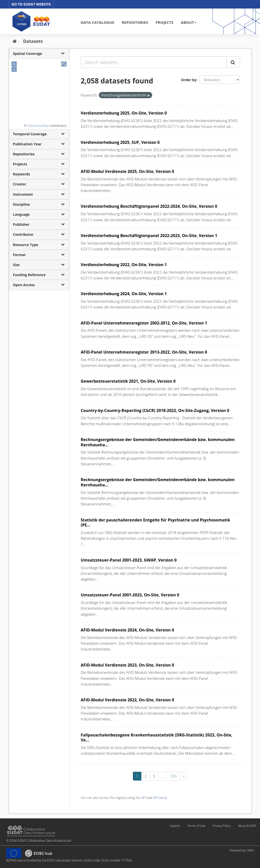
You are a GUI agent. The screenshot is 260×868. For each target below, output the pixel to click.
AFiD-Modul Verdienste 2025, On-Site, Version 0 (127, 171)
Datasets (33, 41)
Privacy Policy (222, 826)
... (163, 776)
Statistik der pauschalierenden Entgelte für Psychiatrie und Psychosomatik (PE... (156, 523)
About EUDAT (247, 826)
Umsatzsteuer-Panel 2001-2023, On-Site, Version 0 (130, 595)
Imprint (175, 826)
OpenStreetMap (38, 126)
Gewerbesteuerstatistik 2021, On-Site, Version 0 (128, 381)
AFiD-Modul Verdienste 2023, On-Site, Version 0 (127, 665)
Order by (189, 80)
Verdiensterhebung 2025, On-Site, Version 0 (124, 113)
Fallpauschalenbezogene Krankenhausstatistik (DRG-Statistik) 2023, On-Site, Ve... (157, 738)
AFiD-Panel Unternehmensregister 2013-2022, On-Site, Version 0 (144, 352)
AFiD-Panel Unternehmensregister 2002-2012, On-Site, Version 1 (144, 323)
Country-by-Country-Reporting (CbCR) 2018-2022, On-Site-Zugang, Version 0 (155, 410)
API (143, 798)
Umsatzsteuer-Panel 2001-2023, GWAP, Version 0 (129, 560)
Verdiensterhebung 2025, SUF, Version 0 (120, 142)
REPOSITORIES (135, 22)
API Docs (160, 798)
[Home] (15, 41)
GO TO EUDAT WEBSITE (31, 4)
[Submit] (233, 62)
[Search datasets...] (154, 62)
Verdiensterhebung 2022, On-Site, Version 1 (124, 265)
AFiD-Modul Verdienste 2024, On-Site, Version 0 (127, 630)
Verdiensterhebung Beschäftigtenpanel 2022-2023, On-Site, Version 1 (149, 236)
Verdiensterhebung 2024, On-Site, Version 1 (124, 294)
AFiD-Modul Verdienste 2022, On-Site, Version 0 (127, 700)
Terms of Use (196, 826)
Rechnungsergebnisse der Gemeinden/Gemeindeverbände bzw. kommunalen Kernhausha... (158, 442)
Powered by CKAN (242, 850)
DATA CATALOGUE (97, 22)
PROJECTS (165, 22)
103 (173, 776)
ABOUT (189, 22)
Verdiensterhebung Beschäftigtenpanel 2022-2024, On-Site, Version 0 (149, 206)
